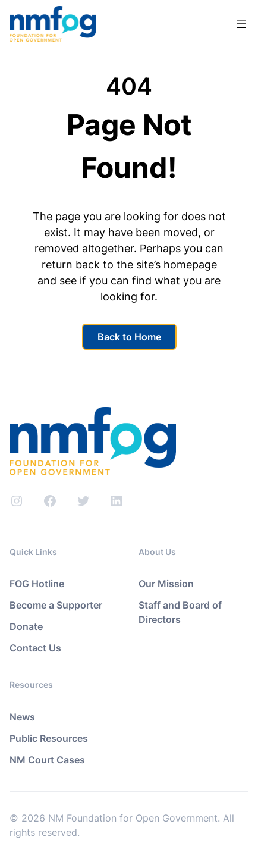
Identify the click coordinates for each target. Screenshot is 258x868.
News (22, 717)
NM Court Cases (47, 760)
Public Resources (49, 738)
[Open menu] (241, 24)
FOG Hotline (37, 584)
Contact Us (35, 648)
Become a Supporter (56, 605)
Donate (26, 626)
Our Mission (166, 584)
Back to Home (129, 337)
